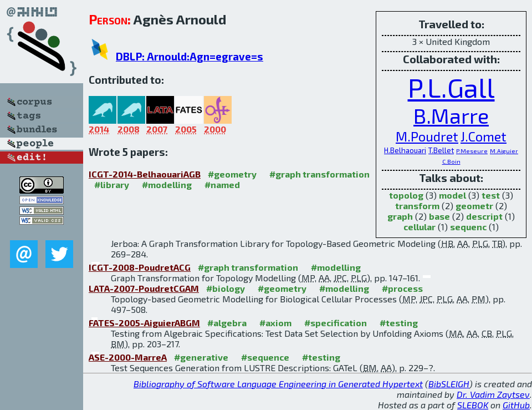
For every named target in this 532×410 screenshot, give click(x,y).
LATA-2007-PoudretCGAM (144, 288)
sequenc (468, 227)
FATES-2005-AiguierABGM (144, 323)
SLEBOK (473, 405)
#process (402, 288)
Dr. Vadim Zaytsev (493, 394)
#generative (201, 357)
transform (417, 206)
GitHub (516, 405)
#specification (336, 323)
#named (222, 184)
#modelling (167, 184)
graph (400, 216)
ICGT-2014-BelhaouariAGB (145, 174)
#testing (399, 323)
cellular (420, 227)
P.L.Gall (451, 87)
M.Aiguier (504, 151)
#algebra (227, 323)
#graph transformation (319, 174)
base (439, 216)
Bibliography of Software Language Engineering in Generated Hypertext (278, 384)
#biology (226, 288)
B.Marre (451, 116)
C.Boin (451, 161)
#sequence (265, 357)
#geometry (232, 174)
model (452, 195)
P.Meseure (472, 151)
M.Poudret (427, 136)
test (491, 195)
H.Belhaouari (405, 150)
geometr (474, 206)
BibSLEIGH (449, 384)
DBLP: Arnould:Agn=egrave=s (190, 56)
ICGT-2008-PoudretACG (140, 267)
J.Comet (484, 136)
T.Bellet (441, 150)
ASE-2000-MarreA (128, 357)
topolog (406, 195)
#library (112, 184)
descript (484, 216)
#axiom (275, 323)
